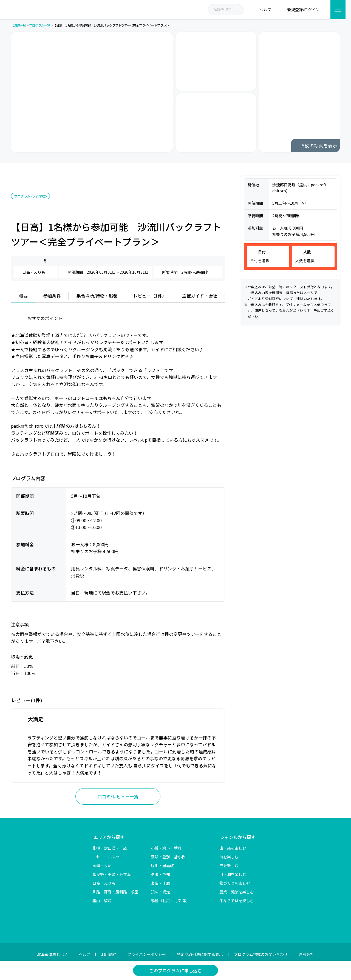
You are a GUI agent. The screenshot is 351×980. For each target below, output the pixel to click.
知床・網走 (160, 892)
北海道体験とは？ (52, 954)
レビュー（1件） (150, 296)
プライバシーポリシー (147, 954)
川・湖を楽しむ (233, 874)
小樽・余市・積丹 (166, 848)
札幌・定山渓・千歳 (110, 848)
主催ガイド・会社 (200, 296)
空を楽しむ (229, 865)
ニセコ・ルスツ (106, 857)
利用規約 (109, 954)
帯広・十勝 (160, 883)
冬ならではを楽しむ (237, 901)
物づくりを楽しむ (235, 883)
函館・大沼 (102, 865)
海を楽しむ (229, 857)
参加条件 (52, 296)
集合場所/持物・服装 (97, 296)
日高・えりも (104, 883)
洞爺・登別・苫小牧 (168, 857)
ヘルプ (84, 954)
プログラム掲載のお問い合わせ (261, 954)
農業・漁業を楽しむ (237, 892)
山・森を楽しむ (233, 848)
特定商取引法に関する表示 (200, 954)
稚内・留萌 (102, 901)
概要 (23, 296)
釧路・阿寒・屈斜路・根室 (115, 892)
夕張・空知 (160, 874)
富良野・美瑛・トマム (112, 874)
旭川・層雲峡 (162, 865)
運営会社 (306, 954)
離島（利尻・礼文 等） (170, 901)
